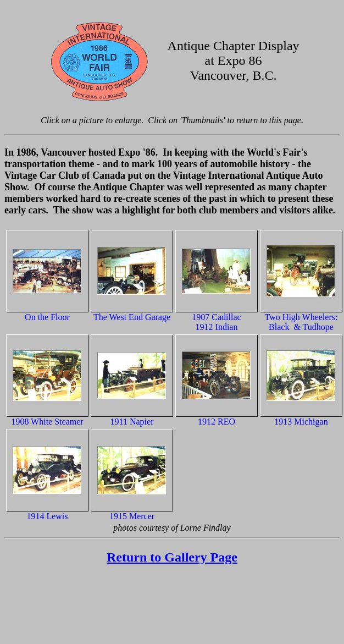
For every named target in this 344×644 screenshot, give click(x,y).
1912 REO (217, 422)
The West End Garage (132, 317)
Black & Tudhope (301, 327)
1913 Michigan (301, 422)
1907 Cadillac (216, 317)
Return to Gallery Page (172, 557)
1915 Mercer (132, 516)
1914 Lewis (47, 516)
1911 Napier (132, 422)
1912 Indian (217, 327)
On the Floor (47, 317)
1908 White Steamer (47, 422)
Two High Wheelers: (301, 317)
